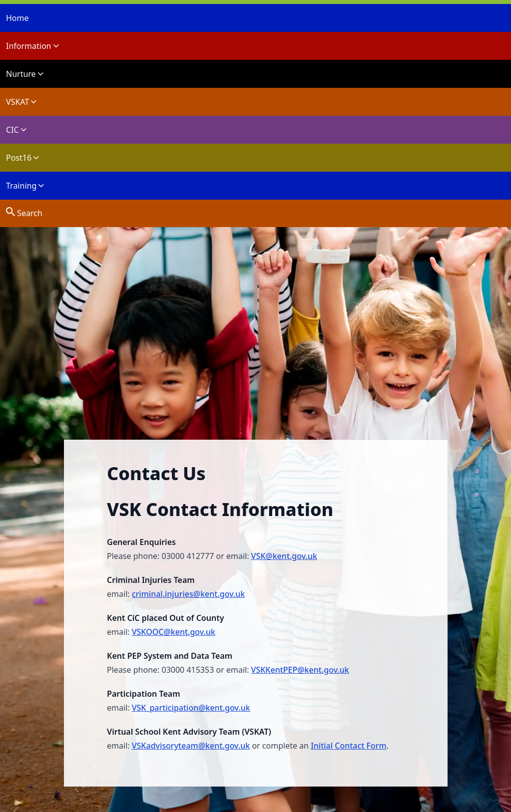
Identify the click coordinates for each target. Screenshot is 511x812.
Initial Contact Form (349, 746)
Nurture (25, 74)
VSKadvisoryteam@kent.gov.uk (191, 746)
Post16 (22, 158)
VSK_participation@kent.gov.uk (191, 708)
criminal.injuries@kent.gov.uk (189, 594)
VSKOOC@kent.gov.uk (174, 632)
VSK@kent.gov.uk (284, 556)
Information (32, 46)
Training (25, 186)
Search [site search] (24, 212)
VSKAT (21, 102)
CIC (16, 130)
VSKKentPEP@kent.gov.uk (300, 670)
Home (17, 18)
